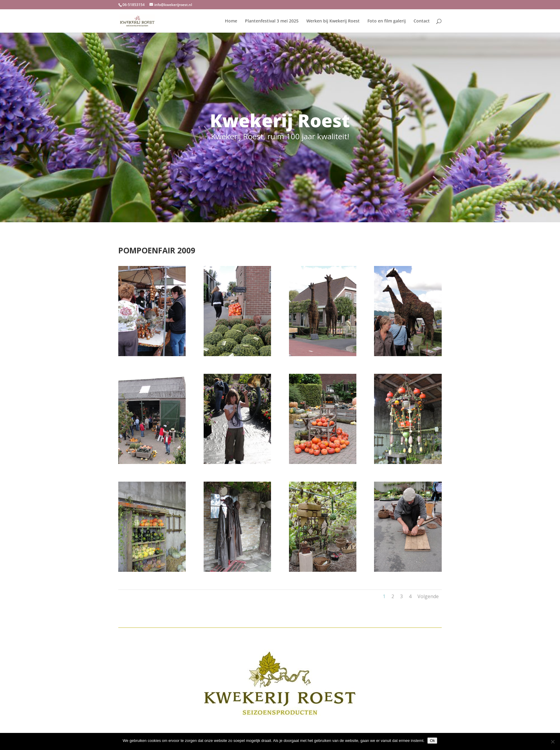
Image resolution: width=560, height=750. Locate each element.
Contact (422, 21)
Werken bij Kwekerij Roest (333, 21)
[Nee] (553, 742)
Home (231, 21)
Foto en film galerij (387, 21)
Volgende (428, 596)
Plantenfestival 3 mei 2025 (272, 21)
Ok (432, 741)
